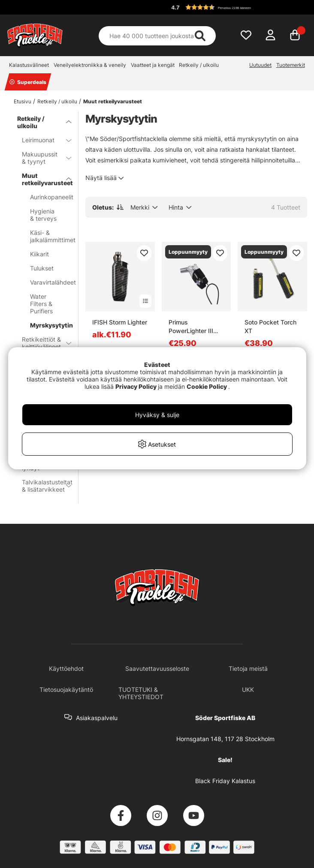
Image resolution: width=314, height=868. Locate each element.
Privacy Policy (136, 386)
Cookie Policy (207, 386)
